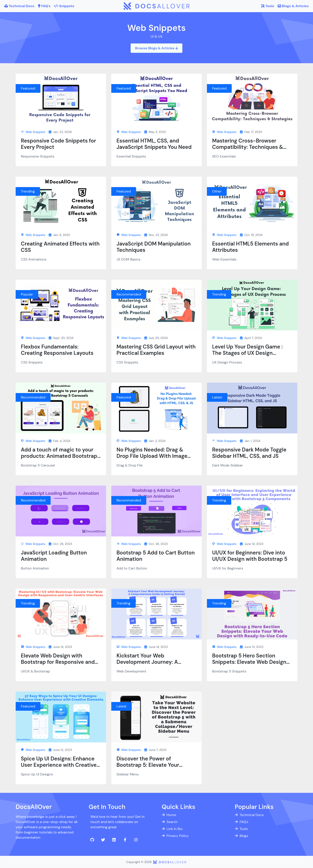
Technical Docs (249, 815)
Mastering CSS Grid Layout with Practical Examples (156, 350)
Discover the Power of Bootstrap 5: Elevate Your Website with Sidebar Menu (151, 765)
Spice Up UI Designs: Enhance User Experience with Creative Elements (59, 765)
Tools (241, 829)
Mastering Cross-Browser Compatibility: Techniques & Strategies (248, 147)
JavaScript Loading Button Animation (54, 556)
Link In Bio (172, 829)
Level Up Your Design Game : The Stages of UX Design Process (247, 353)
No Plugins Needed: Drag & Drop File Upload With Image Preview (152, 456)
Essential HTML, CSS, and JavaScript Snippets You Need (154, 144)
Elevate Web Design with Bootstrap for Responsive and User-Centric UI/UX (58, 662)
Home (169, 815)
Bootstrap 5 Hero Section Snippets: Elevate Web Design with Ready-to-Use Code (249, 662)
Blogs (241, 836)
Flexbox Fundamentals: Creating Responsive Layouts (57, 350)
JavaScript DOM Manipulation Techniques (154, 247)
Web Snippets (33, 132)
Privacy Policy (175, 836)
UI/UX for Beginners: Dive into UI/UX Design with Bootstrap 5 (250, 556)
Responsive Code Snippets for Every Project (58, 144)
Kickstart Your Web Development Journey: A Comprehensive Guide (147, 662)
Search (170, 822)
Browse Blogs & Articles (156, 48)
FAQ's (241, 822)
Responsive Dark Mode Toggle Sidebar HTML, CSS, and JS (249, 453)
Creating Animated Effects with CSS (60, 247)
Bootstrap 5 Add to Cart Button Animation (156, 556)
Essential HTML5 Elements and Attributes (251, 247)
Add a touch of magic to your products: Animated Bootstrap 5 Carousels (59, 456)
